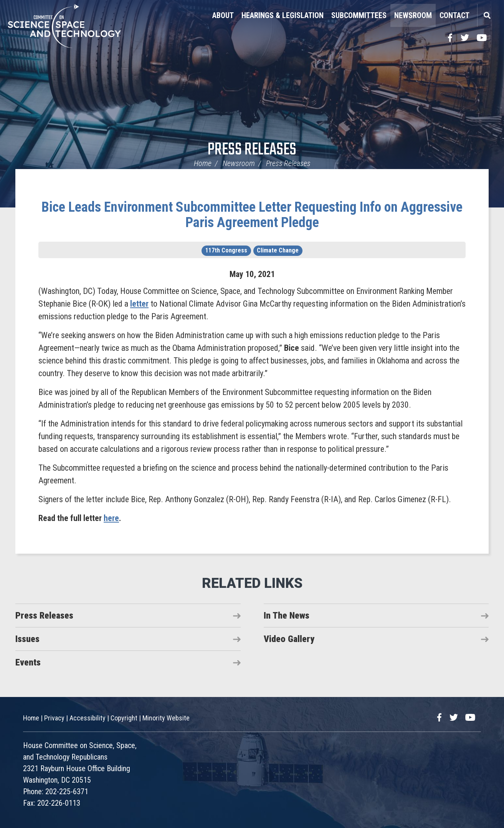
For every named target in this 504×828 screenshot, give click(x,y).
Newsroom (413, 15)
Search (487, 15)
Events (28, 662)
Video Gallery (289, 639)
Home (203, 163)
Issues (27, 639)
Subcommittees (359, 15)
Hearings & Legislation (283, 15)
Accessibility (88, 718)
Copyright (124, 718)
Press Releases (252, 150)
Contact (454, 15)
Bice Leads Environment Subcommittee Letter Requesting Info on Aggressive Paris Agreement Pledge (252, 215)
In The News (287, 616)
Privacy (54, 718)
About (223, 15)
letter (139, 304)
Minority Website (166, 718)
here (111, 518)
